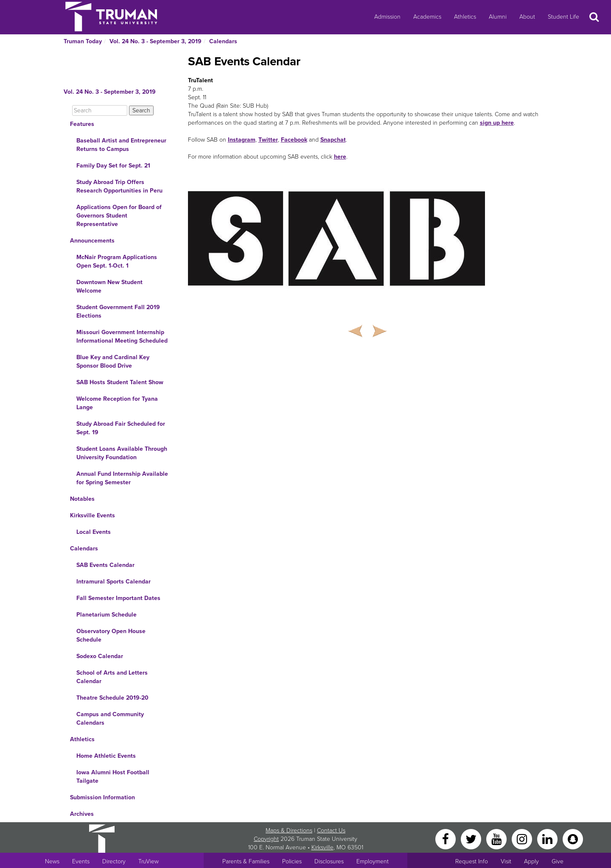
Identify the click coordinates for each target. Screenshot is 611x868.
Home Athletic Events (106, 756)
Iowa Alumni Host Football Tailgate (113, 777)
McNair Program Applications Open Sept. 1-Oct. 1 (117, 261)
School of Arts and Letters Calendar (112, 677)
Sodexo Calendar (100, 656)
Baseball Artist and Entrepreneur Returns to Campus (121, 145)
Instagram (242, 140)
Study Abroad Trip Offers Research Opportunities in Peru (119, 186)
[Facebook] (446, 839)
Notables (82, 499)
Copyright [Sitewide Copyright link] (266, 839)
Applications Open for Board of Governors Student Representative (119, 216)
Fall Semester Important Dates (118, 598)
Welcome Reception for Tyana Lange (117, 403)
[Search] (100, 110)
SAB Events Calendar (105, 565)
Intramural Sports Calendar (114, 582)
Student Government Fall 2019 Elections (118, 311)
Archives (82, 814)
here (340, 157)
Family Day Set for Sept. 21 (113, 166)
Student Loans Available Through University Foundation (122, 453)
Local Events (94, 532)
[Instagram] (523, 839)
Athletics (465, 17)
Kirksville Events (92, 515)
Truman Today (83, 41)
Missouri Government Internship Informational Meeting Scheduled (122, 336)
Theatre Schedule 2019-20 (112, 698)
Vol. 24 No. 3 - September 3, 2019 (156, 41)
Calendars (223, 41)
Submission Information (102, 797)
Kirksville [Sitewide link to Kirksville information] (322, 847)
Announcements (92, 241)
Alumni (498, 17)
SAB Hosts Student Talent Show (120, 382)
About (527, 17)
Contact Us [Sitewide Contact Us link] (331, 830)
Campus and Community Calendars (110, 719)
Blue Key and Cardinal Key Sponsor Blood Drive (113, 361)
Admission (387, 17)
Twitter (268, 140)
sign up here (497, 123)
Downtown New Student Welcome (109, 286)
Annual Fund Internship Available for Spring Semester (122, 478)
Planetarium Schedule (107, 615)
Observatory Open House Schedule (111, 635)
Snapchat (333, 140)
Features (82, 124)
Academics (427, 17)
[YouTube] (497, 839)
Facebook (294, 140)
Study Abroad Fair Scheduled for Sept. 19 (121, 428)
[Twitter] (472, 839)
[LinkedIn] (548, 839)
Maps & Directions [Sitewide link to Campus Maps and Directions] (289, 830)
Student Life (563, 17)
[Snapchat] (573, 839)
